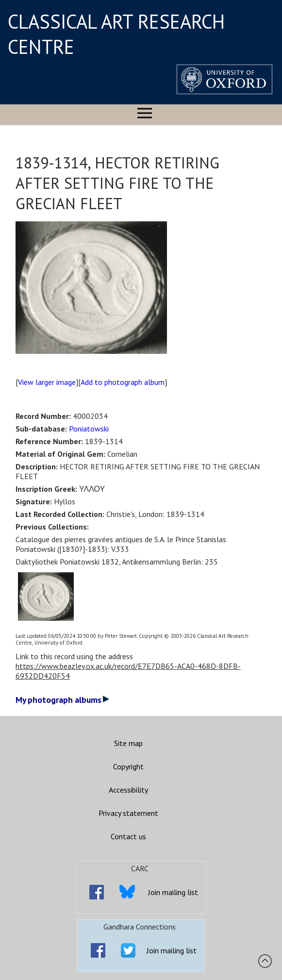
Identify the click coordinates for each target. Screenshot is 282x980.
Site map (128, 743)
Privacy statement (128, 813)
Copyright (128, 766)
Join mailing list (173, 892)
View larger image (47, 382)
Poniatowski (89, 429)
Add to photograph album (123, 382)
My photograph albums (62, 700)
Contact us (128, 836)
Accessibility (128, 790)
